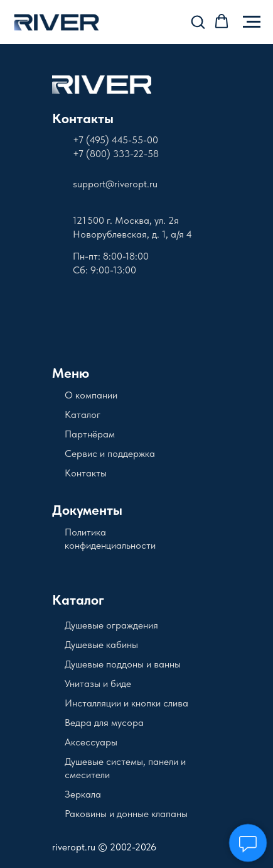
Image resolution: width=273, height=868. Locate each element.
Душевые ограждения (111, 625)
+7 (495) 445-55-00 (115, 140)
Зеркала (83, 794)
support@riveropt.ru (115, 184)
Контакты (83, 118)
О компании (91, 395)
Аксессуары (91, 742)
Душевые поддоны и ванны (123, 664)
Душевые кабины (101, 645)
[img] (102, 85)
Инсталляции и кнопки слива (126, 703)
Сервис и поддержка (110, 453)
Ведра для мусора (104, 722)
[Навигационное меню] (252, 22)
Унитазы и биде (98, 684)
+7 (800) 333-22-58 (116, 154)
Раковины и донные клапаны (126, 814)
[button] (198, 21)
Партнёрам (90, 434)
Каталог (83, 415)
